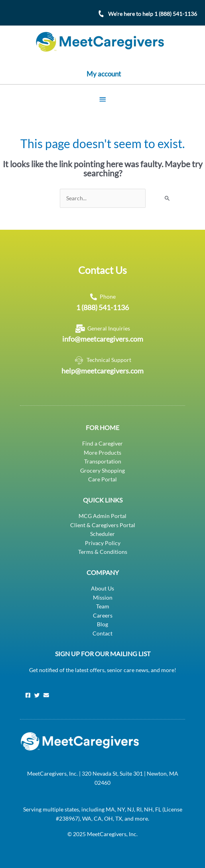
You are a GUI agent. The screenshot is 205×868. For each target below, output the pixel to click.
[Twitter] (37, 695)
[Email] (46, 695)
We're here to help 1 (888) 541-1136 (153, 14)
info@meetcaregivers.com (103, 339)
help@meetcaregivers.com (102, 371)
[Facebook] (28, 695)
